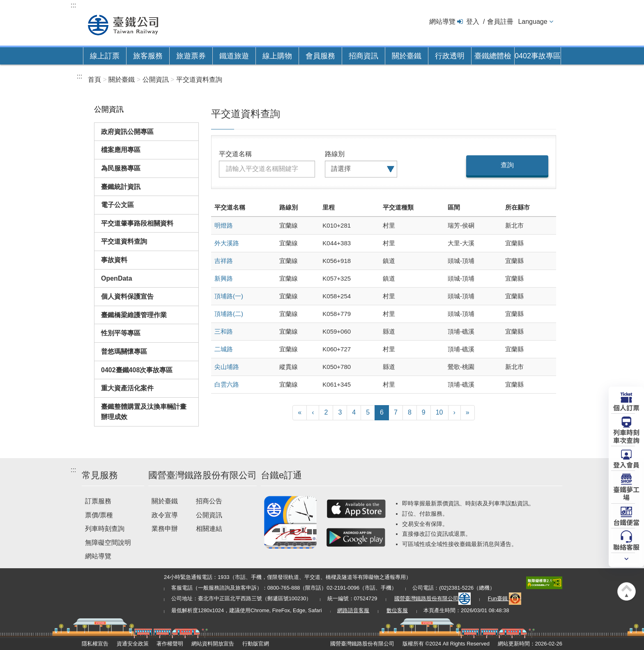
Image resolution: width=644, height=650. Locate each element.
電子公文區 (117, 205)
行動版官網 (256, 644)
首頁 (94, 80)
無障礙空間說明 (108, 543)
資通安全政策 (133, 644)
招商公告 (209, 501)
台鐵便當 (626, 522)
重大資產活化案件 (127, 388)
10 (439, 412)
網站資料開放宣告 (213, 644)
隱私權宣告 (95, 644)
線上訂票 (105, 56)
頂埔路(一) (229, 296)
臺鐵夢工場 (626, 493)
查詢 (507, 165)
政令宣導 (165, 515)
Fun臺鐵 (505, 598)
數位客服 (397, 610)
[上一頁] (313, 413)
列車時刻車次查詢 (626, 436)
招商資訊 (363, 56)
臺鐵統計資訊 (121, 187)
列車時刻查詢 (105, 529)
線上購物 (277, 56)
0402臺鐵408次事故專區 (137, 370)
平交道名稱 (235, 154)
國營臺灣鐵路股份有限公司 (432, 598)
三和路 (224, 331)
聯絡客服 (626, 546)
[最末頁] (468, 413)
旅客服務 (148, 56)
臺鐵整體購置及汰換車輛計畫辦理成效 (144, 412)
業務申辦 (165, 529)
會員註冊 (500, 22)
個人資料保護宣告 (127, 296)
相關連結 (209, 529)
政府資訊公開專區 (127, 132)
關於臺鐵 (407, 56)
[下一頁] (454, 413)
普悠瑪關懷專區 (124, 352)
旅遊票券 (191, 56)
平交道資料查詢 (124, 241)
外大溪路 (227, 243)
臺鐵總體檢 (493, 56)
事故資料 (114, 260)
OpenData (117, 278)
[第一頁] (300, 413)
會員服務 (320, 56)
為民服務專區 (121, 168)
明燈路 (224, 225)
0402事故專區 (538, 56)
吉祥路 (224, 261)
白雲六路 (227, 384)
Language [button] (532, 22)
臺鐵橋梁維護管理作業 (134, 315)
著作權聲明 (170, 644)
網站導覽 (442, 22)
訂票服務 (98, 501)
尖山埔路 (227, 367)
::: (73, 5)
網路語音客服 (353, 610)
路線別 (335, 154)
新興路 (224, 278)
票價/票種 (99, 515)
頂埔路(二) (229, 314)
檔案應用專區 (121, 150)
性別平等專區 (121, 333)
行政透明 (450, 56)
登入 (473, 22)
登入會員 (626, 464)
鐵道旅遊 (234, 56)
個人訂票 (626, 407)
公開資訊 (209, 515)
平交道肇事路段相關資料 (137, 223)
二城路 (224, 349)
